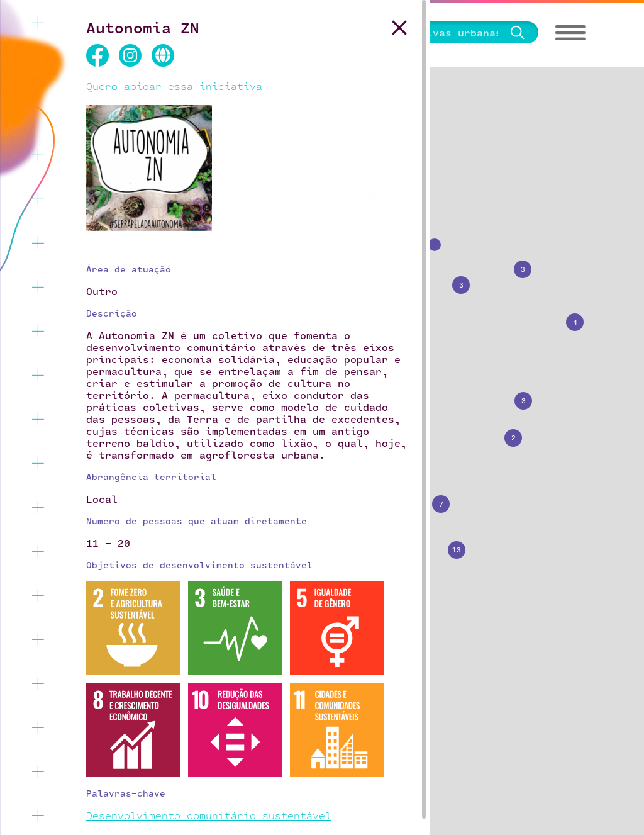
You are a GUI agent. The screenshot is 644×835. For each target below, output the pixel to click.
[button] (456, 280)
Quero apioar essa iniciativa (174, 86)
